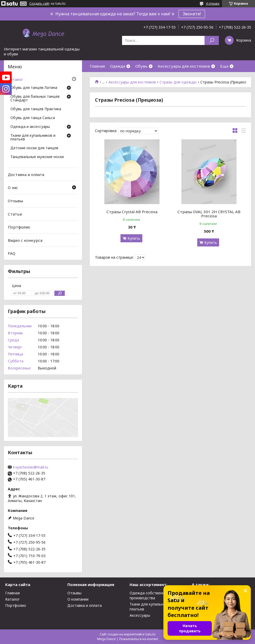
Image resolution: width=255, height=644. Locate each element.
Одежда (118, 66)
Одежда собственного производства (150, 595)
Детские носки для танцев (34, 148)
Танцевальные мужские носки (37, 157)
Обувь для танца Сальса (33, 118)
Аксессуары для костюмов (184, 66)
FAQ (12, 253)
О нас (13, 187)
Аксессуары (140, 615)
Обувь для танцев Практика (36, 109)
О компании (78, 599)
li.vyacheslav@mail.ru (31, 467)
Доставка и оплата (26, 174)
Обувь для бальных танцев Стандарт (35, 99)
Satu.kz (150, 634)
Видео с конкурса (25, 240)
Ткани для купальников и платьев (33, 138)
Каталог (15, 79)
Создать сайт (39, 4)
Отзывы (15, 201)
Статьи (15, 214)
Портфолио (19, 227)
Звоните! (192, 14)
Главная (97, 66)
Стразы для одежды (178, 82)
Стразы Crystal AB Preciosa (132, 212)
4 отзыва (213, 4)
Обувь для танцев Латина (34, 88)
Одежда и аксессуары (30, 127)
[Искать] (212, 40)
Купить (134, 238)
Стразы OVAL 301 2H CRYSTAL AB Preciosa (209, 214)
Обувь (141, 66)
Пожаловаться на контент (139, 639)
